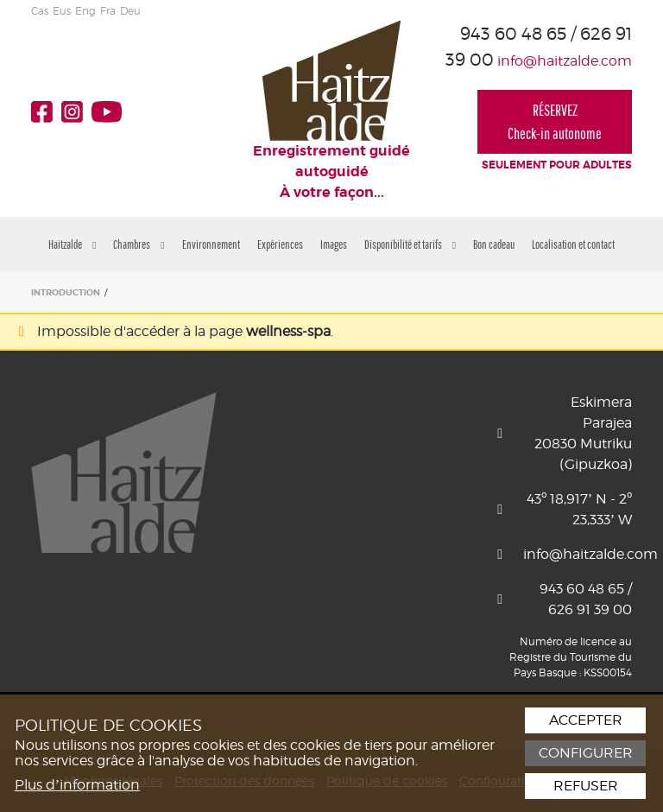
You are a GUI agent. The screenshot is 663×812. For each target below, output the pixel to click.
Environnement (211, 244)
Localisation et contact (573, 244)
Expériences (280, 244)
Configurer (586, 753)
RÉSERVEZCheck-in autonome (555, 122)
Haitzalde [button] (72, 244)
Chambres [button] (139, 244)
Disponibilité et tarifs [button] (410, 244)
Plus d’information (77, 785)
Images (334, 244)
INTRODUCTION (66, 292)
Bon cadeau (494, 244)
